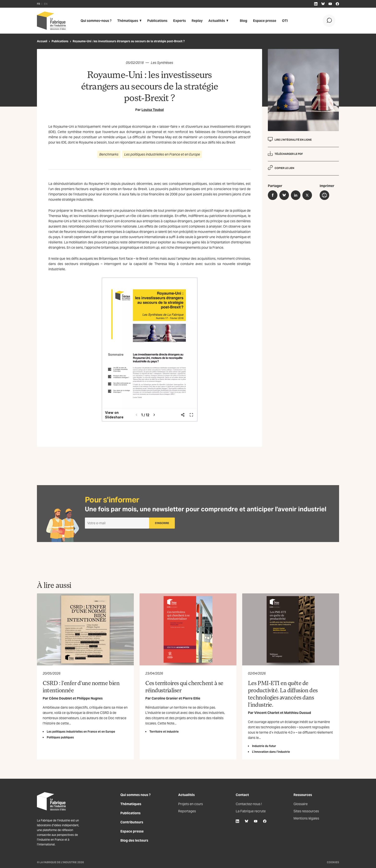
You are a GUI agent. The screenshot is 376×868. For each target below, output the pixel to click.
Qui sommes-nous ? (96, 21)
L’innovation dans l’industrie (271, 752)
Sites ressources (306, 811)
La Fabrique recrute (251, 811)
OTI (285, 21)
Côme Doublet (60, 698)
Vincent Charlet (267, 713)
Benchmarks (109, 154)
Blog (244, 21)
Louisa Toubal (153, 110)
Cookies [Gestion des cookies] (333, 862)
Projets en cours (191, 804)
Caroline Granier (165, 698)
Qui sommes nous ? (135, 795)
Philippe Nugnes (90, 698)
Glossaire (301, 804)
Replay (197, 21)
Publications (157, 21)
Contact (242, 795)
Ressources (303, 795)
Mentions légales (306, 818)
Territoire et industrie (164, 732)
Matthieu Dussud (298, 713)
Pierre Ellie (191, 698)
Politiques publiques (60, 737)
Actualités (217, 21)
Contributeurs (132, 822)
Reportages (187, 811)
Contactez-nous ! (249, 804)
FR (38, 4)
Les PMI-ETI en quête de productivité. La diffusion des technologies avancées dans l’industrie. (283, 694)
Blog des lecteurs (134, 840)
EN (46, 4)
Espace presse (265, 21)
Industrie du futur (264, 746)
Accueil (42, 41)
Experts (179, 21)
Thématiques (128, 21)
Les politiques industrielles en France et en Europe (162, 154)
